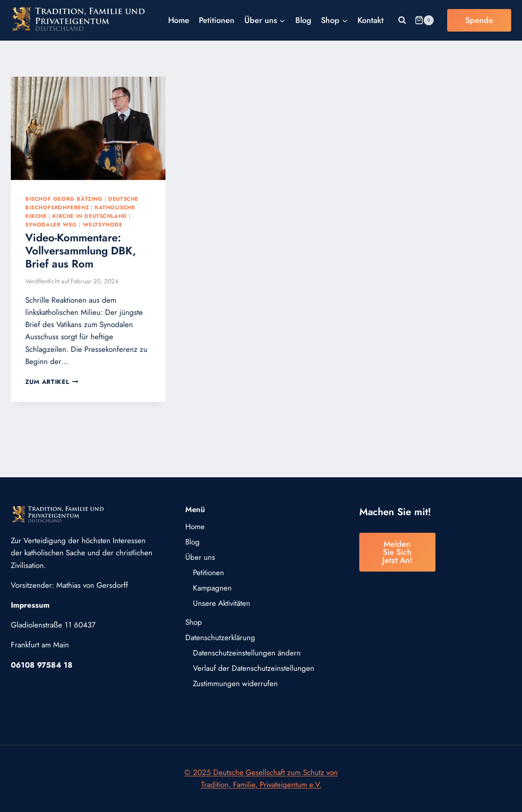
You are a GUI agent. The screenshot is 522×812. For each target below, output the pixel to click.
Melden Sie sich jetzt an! (397, 552)
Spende (479, 20)
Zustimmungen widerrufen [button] (235, 683)
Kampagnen (212, 588)
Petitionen (217, 20)
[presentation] (88, 128)
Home (179, 20)
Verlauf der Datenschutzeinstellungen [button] (254, 668)
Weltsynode (103, 224)
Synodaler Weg (51, 224)
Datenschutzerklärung (220, 637)
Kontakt (371, 20)
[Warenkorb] (424, 20)
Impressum (30, 605)
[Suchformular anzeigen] (402, 20)
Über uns (200, 557)
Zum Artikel (52, 382)
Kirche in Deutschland (90, 216)
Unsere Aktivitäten (222, 603)
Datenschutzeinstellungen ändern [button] (247, 653)
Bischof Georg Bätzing (64, 199)
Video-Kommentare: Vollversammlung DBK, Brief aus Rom (81, 251)
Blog (303, 20)
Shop (194, 622)
